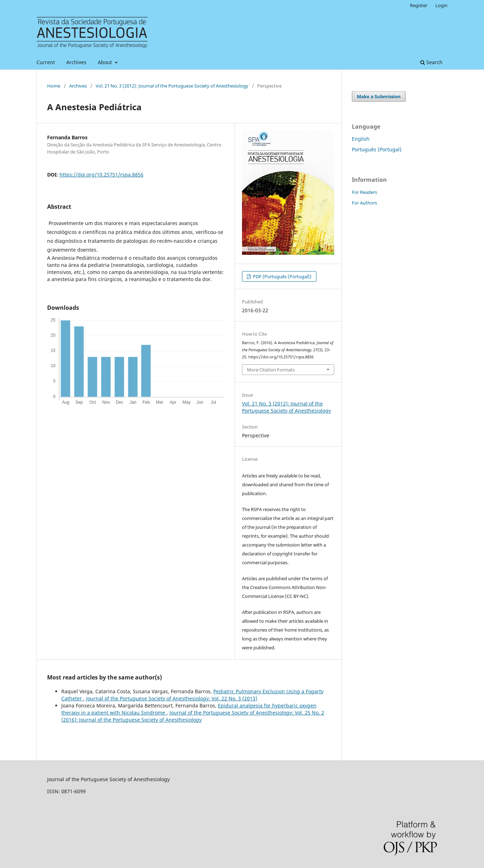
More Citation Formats (271, 370)
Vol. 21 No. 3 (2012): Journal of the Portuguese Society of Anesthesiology (172, 86)
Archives (76, 62)
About (106, 62)
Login (441, 5)
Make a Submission (379, 96)
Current (46, 62)
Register (419, 5)
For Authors (364, 203)
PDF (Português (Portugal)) (282, 276)
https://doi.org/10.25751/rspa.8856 (102, 175)
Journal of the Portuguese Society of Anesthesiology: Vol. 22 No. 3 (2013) (172, 698)
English (361, 139)
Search (431, 62)
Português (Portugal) (377, 149)
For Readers (364, 192)
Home (54, 86)
